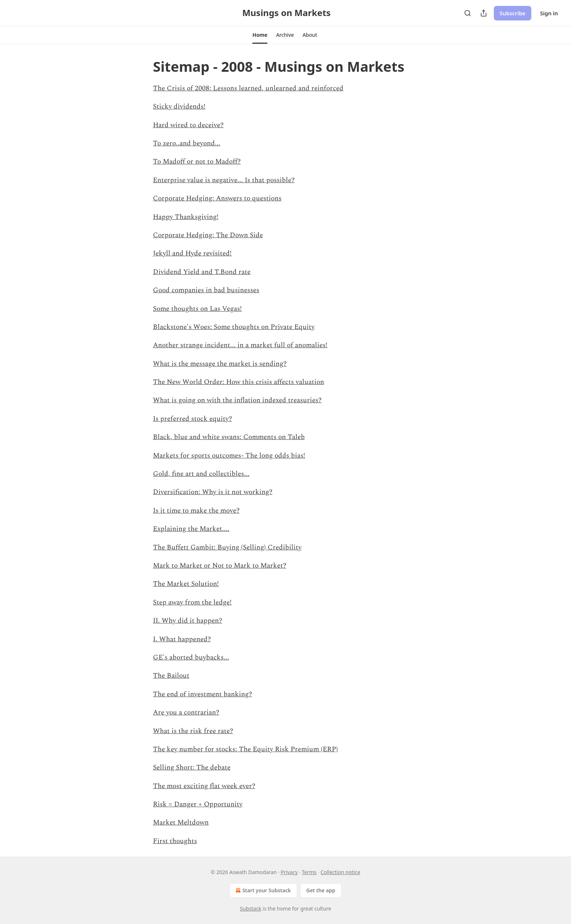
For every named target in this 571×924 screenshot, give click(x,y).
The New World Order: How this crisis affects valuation (239, 382)
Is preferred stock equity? (192, 419)
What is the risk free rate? (193, 731)
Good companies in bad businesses (206, 290)
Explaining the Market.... (191, 529)
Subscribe (513, 13)
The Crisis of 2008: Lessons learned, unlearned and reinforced (248, 88)
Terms (309, 872)
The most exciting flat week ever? (204, 786)
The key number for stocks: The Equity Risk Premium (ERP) (245, 749)
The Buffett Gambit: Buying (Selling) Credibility (227, 547)
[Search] (468, 13)
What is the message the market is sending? (220, 364)
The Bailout (171, 676)
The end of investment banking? (202, 694)
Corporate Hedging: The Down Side (208, 235)
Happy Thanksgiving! (186, 217)
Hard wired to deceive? (188, 125)
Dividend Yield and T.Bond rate (202, 272)
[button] (260, 35)
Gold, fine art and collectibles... (201, 474)
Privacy (289, 872)
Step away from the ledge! (192, 602)
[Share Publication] (484, 13)
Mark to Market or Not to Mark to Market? (220, 566)
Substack (251, 909)
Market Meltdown (181, 823)
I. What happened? (182, 639)
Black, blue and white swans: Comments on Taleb (229, 437)
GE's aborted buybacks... (191, 657)
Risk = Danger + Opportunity (198, 804)
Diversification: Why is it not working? (213, 492)
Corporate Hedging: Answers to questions (217, 198)
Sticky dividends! (179, 107)
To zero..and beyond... (187, 143)
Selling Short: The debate (192, 768)
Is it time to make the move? (196, 511)
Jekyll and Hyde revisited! (192, 253)
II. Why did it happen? (188, 621)
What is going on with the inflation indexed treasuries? (237, 400)
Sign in (549, 13)
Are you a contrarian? (186, 712)
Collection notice (340, 872)
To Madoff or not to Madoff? (197, 162)
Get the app (321, 890)
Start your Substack (262, 890)
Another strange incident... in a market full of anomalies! (240, 345)
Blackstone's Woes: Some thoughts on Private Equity (234, 327)
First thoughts (175, 841)
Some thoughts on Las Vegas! (197, 309)
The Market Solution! (186, 584)
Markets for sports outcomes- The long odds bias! (229, 456)
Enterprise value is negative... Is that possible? (224, 180)
